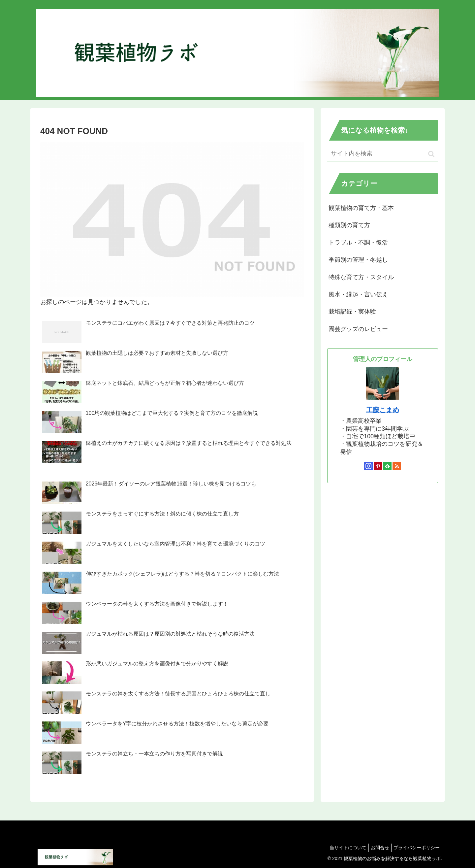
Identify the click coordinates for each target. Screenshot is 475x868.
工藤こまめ (383, 410)
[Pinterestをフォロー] (378, 466)
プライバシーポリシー (415, 848)
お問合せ (376, 848)
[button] (431, 154)
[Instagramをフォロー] (368, 466)
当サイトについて (341, 848)
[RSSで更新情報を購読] (397, 466)
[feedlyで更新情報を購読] (387, 466)
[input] (383, 154)
